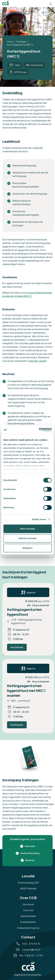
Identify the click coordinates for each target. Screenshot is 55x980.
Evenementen (28, 922)
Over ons (28, 910)
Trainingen (21, 42)
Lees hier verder (37, 361)
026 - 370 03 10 (31, 944)
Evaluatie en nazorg (28, 928)
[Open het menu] (51, 4)
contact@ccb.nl (31, 950)
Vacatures (28, 904)
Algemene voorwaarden (28, 975)
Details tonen (39, 519)
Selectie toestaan (27, 538)
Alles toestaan (27, 529)
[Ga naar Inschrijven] (17, 647)
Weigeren (27, 548)
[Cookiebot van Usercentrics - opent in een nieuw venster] (39, 430)
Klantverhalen (28, 916)
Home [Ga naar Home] (10, 42)
